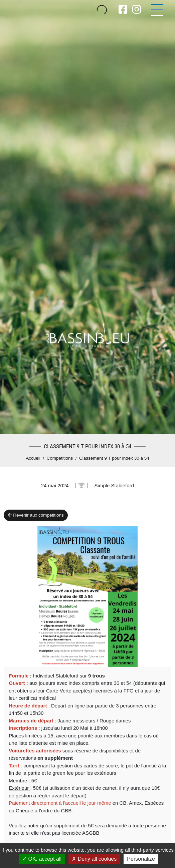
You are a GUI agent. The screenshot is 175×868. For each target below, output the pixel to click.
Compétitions (60, 458)
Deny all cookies (94, 859)
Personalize (141, 859)
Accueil (33, 458)
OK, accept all (42, 859)
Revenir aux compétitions (36, 515)
